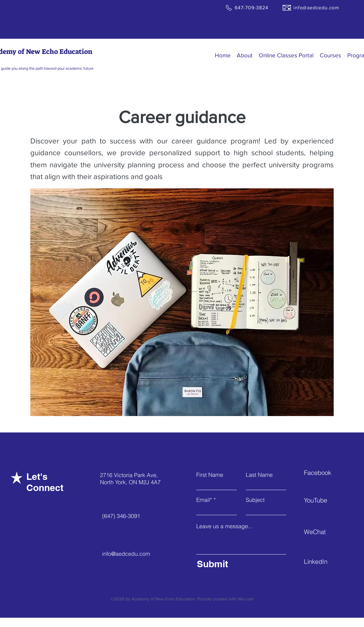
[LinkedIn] (326, 562)
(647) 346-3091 (121, 516)
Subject (255, 500)
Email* (204, 500)
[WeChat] (326, 532)
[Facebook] (326, 473)
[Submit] (240, 564)
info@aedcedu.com (126, 554)
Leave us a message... (224, 526)
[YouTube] (326, 500)
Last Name (259, 475)
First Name (210, 475)
